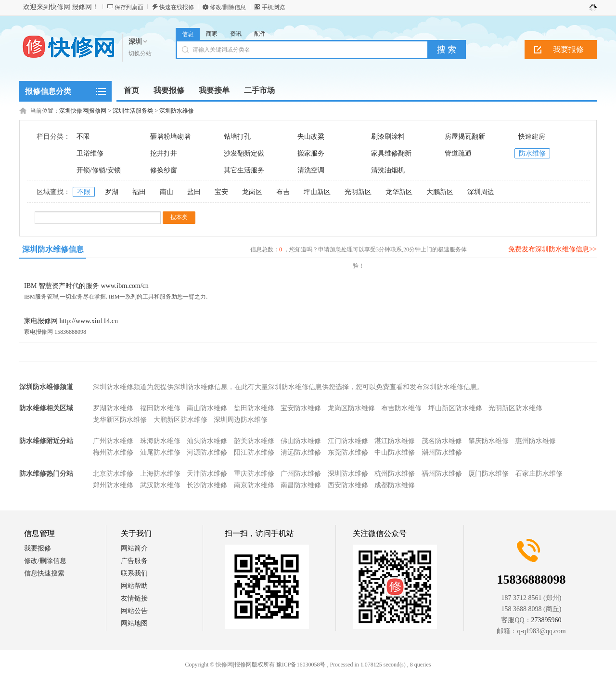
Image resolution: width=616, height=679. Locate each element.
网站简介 (134, 548)
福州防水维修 (442, 474)
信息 (188, 34)
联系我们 (134, 573)
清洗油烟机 (388, 170)
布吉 (283, 192)
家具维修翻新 (391, 153)
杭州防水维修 (395, 474)
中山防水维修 (395, 452)
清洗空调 (311, 170)
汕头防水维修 (207, 441)
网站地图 (134, 623)
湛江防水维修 (395, 441)
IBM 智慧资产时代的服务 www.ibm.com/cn (86, 286)
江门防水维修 (348, 441)
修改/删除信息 (228, 7)
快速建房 (532, 137)
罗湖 (112, 192)
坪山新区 (317, 192)
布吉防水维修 (401, 408)
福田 (139, 192)
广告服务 (134, 561)
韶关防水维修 (254, 441)
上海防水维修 (160, 474)
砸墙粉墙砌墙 (170, 137)
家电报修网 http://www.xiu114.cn (71, 321)
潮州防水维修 (442, 452)
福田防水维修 (160, 408)
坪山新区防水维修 (455, 408)
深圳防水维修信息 (53, 249)
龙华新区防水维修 (120, 420)
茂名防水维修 (442, 441)
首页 (131, 90)
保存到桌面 (129, 7)
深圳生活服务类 (133, 111)
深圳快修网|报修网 (83, 111)
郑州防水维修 (113, 485)
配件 (260, 34)
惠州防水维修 (536, 441)
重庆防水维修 (254, 474)
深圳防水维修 (177, 111)
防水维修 (532, 153)
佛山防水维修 (301, 441)
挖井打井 (164, 153)
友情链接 (134, 598)
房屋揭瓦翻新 (465, 137)
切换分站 (140, 53)
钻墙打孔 (237, 137)
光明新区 (358, 192)
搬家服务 (311, 153)
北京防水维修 (113, 474)
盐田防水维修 (254, 408)
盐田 (194, 192)
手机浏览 (273, 7)
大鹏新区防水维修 (180, 420)
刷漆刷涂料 (388, 137)
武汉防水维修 (160, 485)
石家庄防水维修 (539, 474)
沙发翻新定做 (244, 153)
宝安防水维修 (301, 408)
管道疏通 (458, 153)
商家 (212, 34)
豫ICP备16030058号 (301, 665)
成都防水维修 (395, 485)
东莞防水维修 (348, 452)
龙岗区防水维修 (351, 408)
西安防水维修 (348, 485)
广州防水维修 (113, 441)
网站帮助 (134, 586)
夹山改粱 (311, 137)
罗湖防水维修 (113, 408)
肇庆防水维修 (488, 441)
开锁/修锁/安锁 (99, 170)
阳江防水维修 (254, 452)
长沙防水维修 (207, 485)
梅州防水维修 (113, 452)
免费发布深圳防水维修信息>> (552, 249)
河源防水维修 (207, 452)
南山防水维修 (207, 408)
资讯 (236, 34)
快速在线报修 (177, 7)
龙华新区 (399, 192)
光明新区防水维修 (515, 408)
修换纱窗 (164, 170)
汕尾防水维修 (160, 452)
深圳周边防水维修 (241, 420)
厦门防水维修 (488, 474)
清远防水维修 (301, 452)
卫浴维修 (90, 153)
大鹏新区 (440, 192)
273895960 (546, 620)
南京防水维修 (254, 485)
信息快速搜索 (44, 573)
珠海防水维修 (160, 441)
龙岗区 (252, 192)
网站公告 (134, 611)
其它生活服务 (244, 170)
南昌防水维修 (301, 485)
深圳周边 (481, 192)
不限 (83, 137)
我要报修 (568, 49)
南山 (167, 192)
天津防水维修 (207, 474)
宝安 (221, 192)
